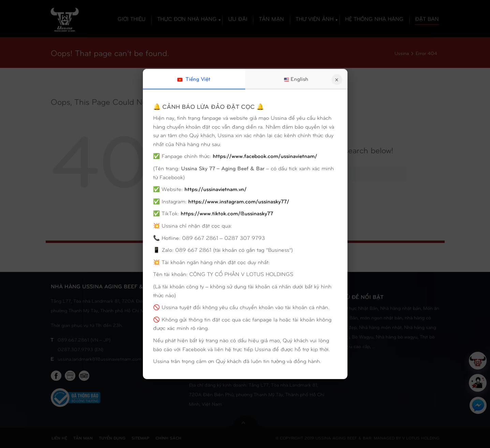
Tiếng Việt (194, 79)
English (296, 79)
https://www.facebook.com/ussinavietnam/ (265, 156)
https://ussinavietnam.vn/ (216, 189)
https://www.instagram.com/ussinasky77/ (239, 201)
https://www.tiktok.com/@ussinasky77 (227, 213)
